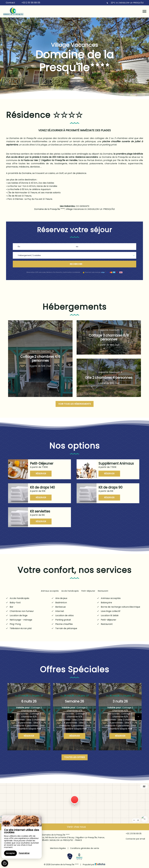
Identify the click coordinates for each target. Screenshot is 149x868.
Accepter (10, 853)
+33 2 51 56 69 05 (132, 834)
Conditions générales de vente (85, 848)
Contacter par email (134, 839)
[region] (22, 837)
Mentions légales (58, 848)
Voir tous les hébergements (75, 404)
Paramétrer (24, 853)
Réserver (41, 474)
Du (19, 246)
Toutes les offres (75, 757)
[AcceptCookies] (5, 863)
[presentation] (11, 717)
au (77, 246)
